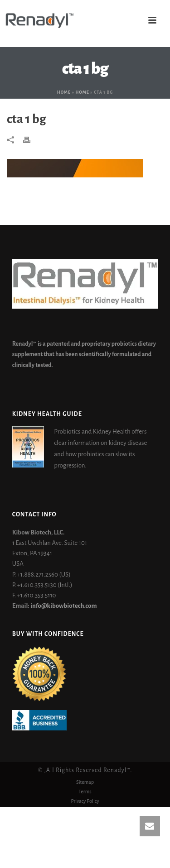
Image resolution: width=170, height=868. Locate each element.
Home (64, 92)
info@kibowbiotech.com (63, 606)
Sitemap (85, 782)
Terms (85, 792)
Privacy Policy (85, 801)
